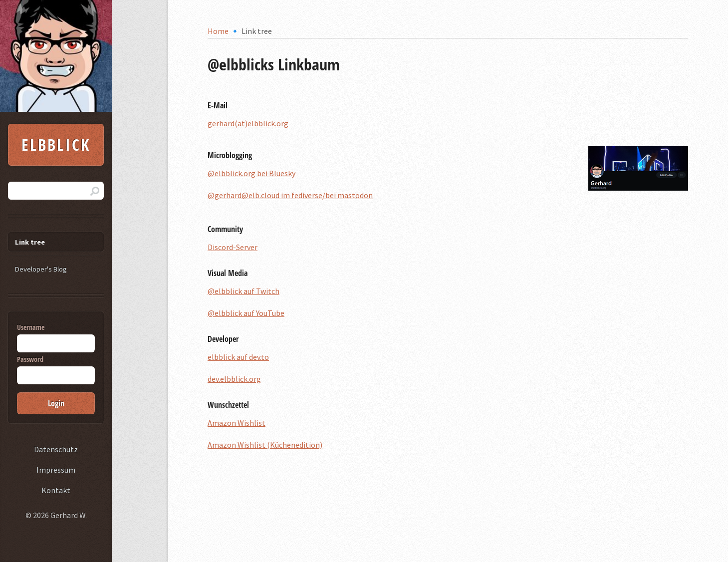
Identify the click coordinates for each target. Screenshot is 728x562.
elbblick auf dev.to (238, 357)
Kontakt (56, 490)
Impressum (56, 470)
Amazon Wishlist (237, 423)
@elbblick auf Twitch (243, 291)
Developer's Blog (41, 269)
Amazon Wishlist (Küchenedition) (265, 445)
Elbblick (56, 144)
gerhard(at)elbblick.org (248, 123)
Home (218, 31)
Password (56, 369)
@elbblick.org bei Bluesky (251, 173)
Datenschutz (56, 449)
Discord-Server (233, 247)
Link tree (30, 242)
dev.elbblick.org (234, 379)
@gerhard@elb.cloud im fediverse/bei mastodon (290, 195)
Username (56, 337)
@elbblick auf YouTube (246, 313)
